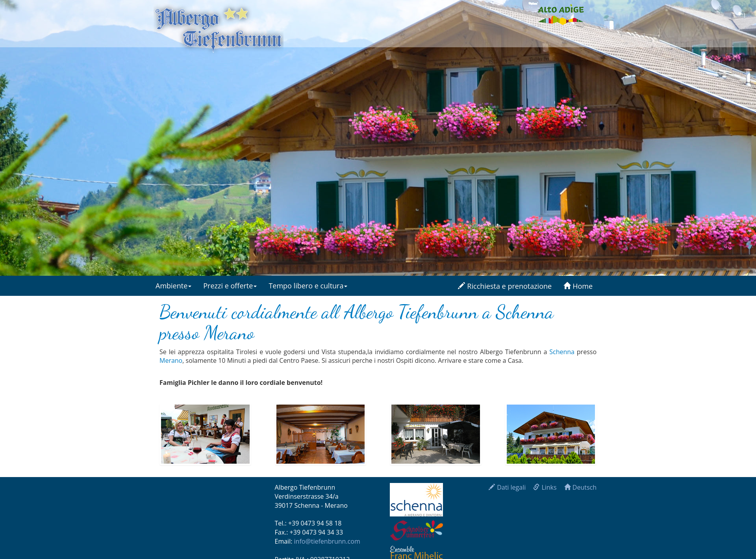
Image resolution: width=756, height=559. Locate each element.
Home (578, 286)
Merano (171, 360)
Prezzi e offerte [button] (230, 286)
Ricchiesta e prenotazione (505, 286)
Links (545, 487)
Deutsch (580, 487)
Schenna (562, 352)
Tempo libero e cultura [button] (308, 286)
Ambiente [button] (173, 286)
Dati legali (507, 487)
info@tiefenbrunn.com (327, 541)
